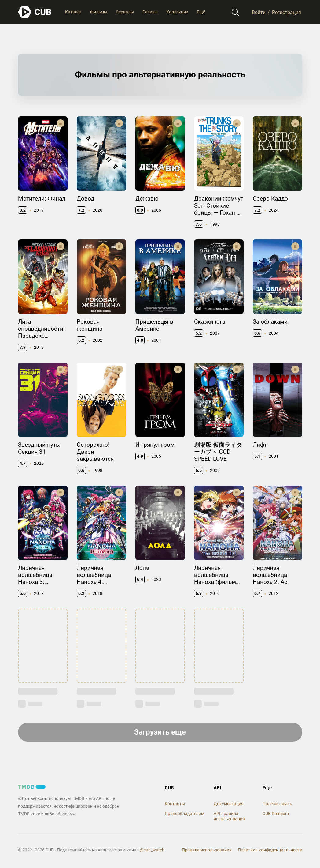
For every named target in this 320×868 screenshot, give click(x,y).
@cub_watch (152, 850)
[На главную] (35, 12)
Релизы (150, 12)
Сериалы (125, 12)
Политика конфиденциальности (270, 850)
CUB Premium (276, 814)
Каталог (73, 12)
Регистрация (287, 12)
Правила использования (207, 850)
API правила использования (229, 816)
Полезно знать (277, 804)
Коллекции (177, 12)
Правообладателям (184, 814)
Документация (229, 804)
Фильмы (99, 12)
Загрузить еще (160, 732)
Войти (259, 12)
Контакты (175, 804)
